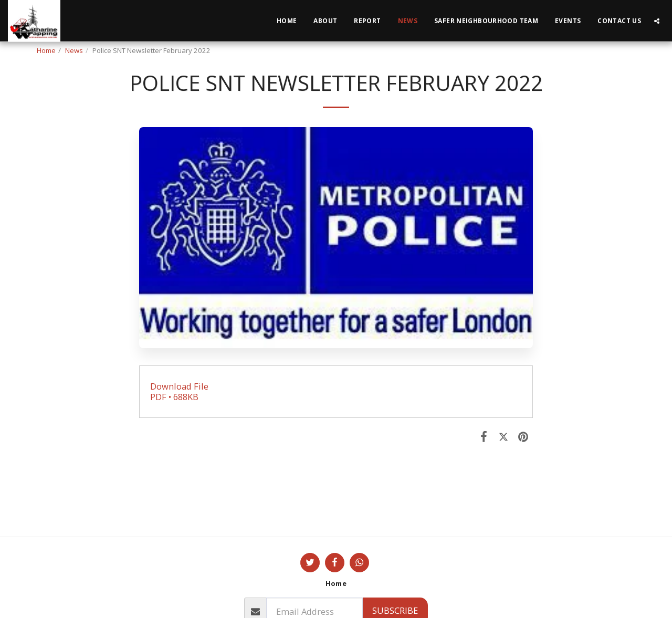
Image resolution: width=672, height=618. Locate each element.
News (74, 50)
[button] (657, 21)
